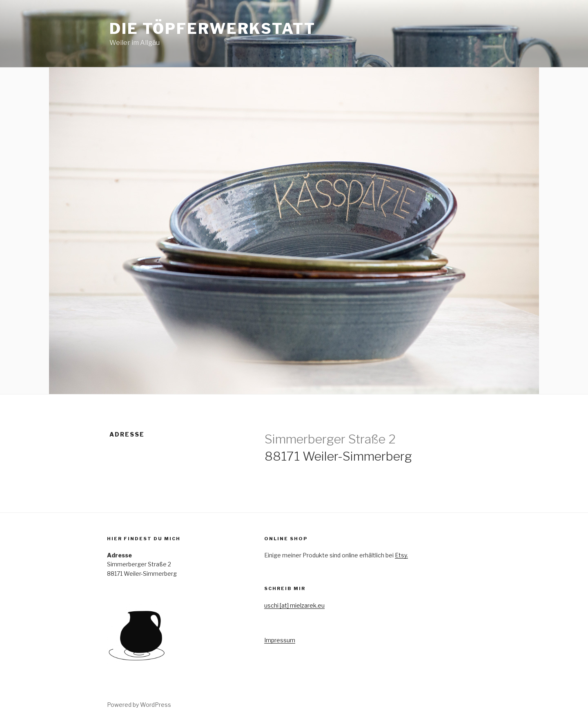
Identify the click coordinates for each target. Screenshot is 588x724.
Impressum (280, 640)
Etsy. (401, 555)
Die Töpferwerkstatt (213, 29)
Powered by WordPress (139, 705)
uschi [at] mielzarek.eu (294, 605)
